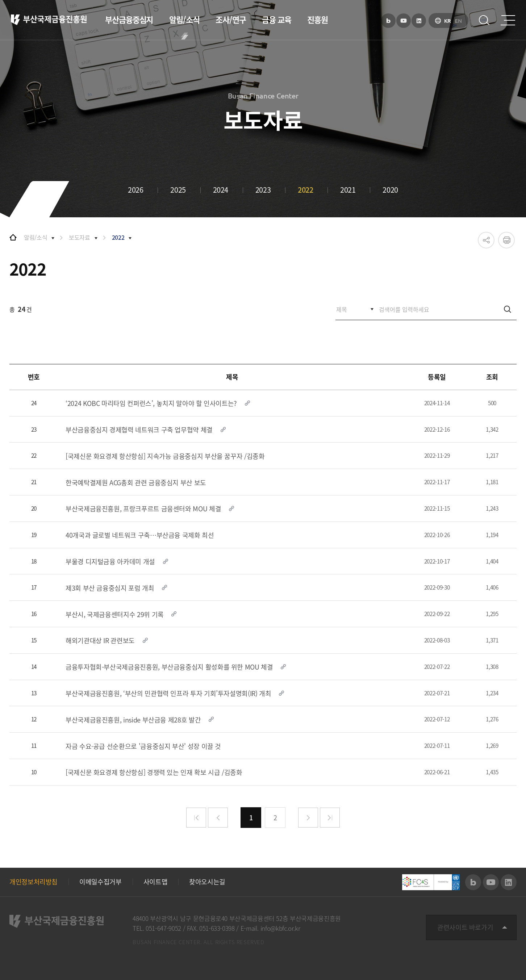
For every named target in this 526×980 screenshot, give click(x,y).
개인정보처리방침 (34, 882)
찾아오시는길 (207, 882)
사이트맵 (156, 882)
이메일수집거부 (100, 882)
